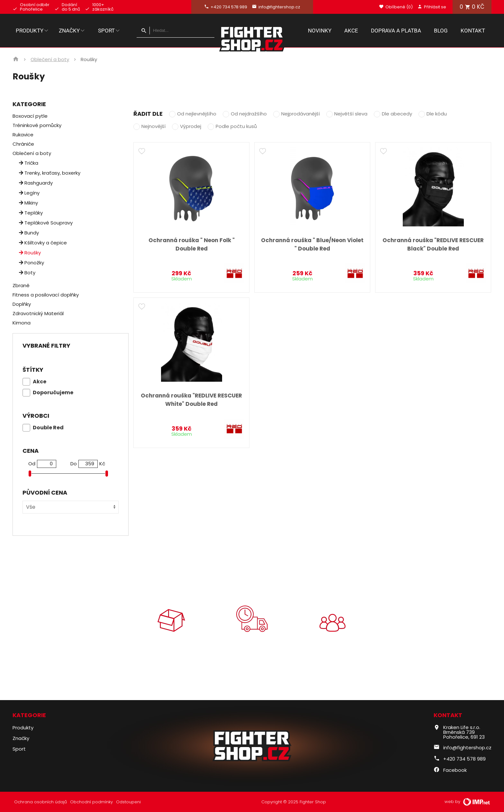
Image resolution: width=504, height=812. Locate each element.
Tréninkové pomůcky (37, 125)
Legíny (29, 193)
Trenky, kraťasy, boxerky (50, 173)
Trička (29, 163)
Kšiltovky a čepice (43, 243)
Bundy (29, 233)
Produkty (32, 31)
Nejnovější (153, 126)
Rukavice (23, 135)
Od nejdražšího (249, 114)
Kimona (22, 323)
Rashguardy (36, 183)
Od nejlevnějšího (197, 114)
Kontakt (473, 31)
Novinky (320, 31)
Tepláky (31, 213)
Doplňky (22, 304)
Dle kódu (437, 114)
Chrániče (23, 144)
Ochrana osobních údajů (40, 802)
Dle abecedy (397, 114)
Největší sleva (351, 114)
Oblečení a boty (50, 59)
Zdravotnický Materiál (38, 313)
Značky (72, 31)
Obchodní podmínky (91, 802)
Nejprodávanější (301, 114)
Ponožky (32, 263)
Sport (109, 31)
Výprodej (191, 126)
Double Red (48, 428)
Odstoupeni (128, 802)
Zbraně (21, 285)
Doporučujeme (53, 392)
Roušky (30, 253)
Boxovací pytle (30, 116)
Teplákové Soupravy (46, 223)
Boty (27, 273)
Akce (351, 31)
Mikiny (28, 203)
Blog (441, 31)
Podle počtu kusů (236, 126)
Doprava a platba (396, 31)
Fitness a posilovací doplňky (46, 295)
